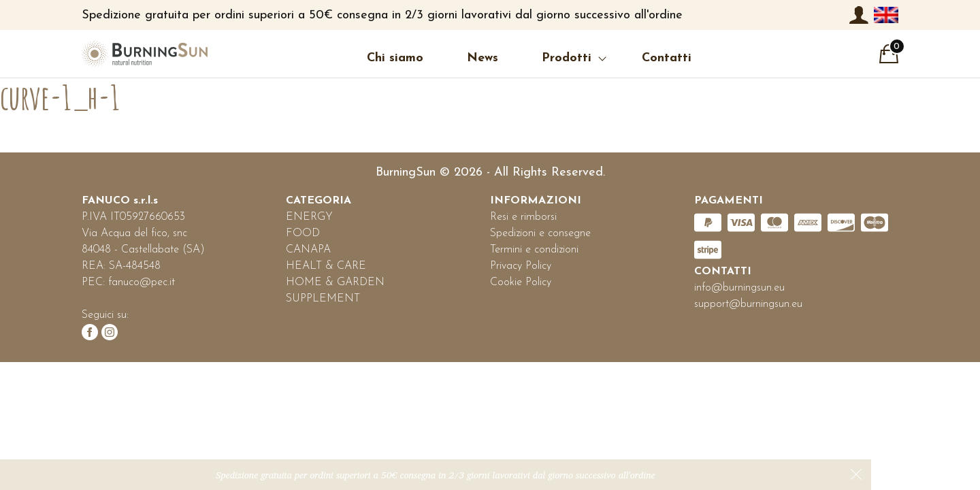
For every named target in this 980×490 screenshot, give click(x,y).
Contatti (667, 58)
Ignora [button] (856, 474)
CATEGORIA (318, 201)
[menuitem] (886, 15)
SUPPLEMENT (323, 299)
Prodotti (567, 58)
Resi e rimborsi (523, 217)
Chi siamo (395, 58)
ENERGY (309, 217)
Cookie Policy (521, 282)
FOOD (303, 233)
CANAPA (308, 250)
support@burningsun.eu (748, 304)
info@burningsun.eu (739, 288)
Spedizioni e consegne (540, 233)
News (483, 58)
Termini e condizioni (534, 250)
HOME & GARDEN (335, 282)
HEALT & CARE (326, 266)
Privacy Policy (521, 266)
